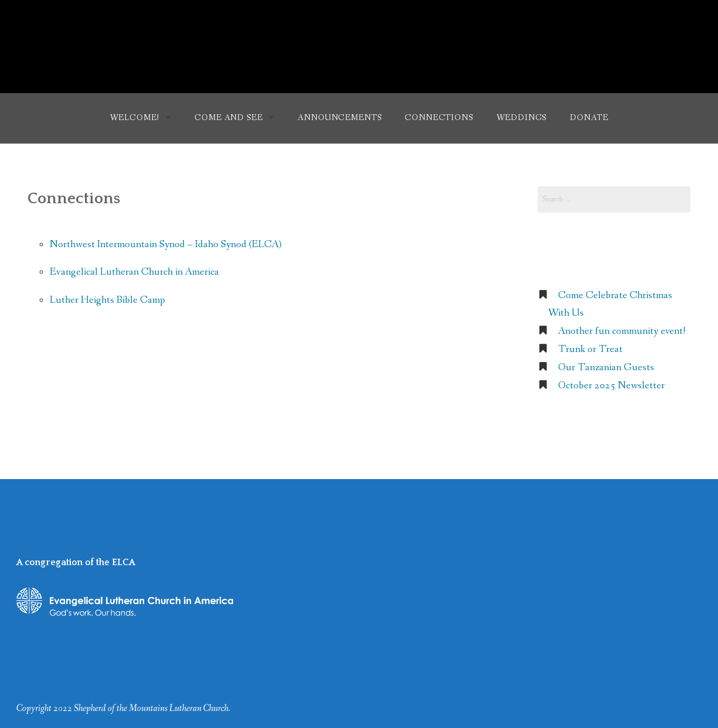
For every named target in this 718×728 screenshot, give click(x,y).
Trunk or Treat (590, 349)
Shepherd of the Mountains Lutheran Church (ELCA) (359, 40)
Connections (439, 118)
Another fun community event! (622, 331)
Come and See (228, 118)
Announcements (339, 118)
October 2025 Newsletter (611, 386)
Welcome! (135, 118)
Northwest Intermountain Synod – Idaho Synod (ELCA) (166, 245)
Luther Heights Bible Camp (107, 300)
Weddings (522, 118)
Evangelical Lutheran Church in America (134, 272)
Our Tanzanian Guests (606, 368)
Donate (589, 118)
